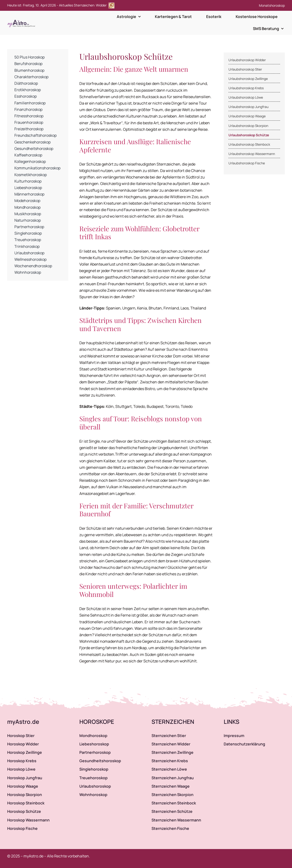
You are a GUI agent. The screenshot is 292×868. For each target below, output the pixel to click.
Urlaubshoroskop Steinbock (249, 144)
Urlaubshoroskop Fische (247, 163)
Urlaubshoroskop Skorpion (248, 126)
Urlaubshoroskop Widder (247, 60)
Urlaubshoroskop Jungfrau (248, 107)
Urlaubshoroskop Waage (247, 116)
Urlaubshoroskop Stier (245, 69)
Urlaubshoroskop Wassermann (252, 154)
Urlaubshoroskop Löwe (246, 97)
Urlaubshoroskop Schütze (249, 135)
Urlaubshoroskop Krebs (246, 88)
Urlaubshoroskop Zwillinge (248, 79)
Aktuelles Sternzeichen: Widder (87, 5)
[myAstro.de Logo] (22, 20)
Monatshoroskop (272, 5)
